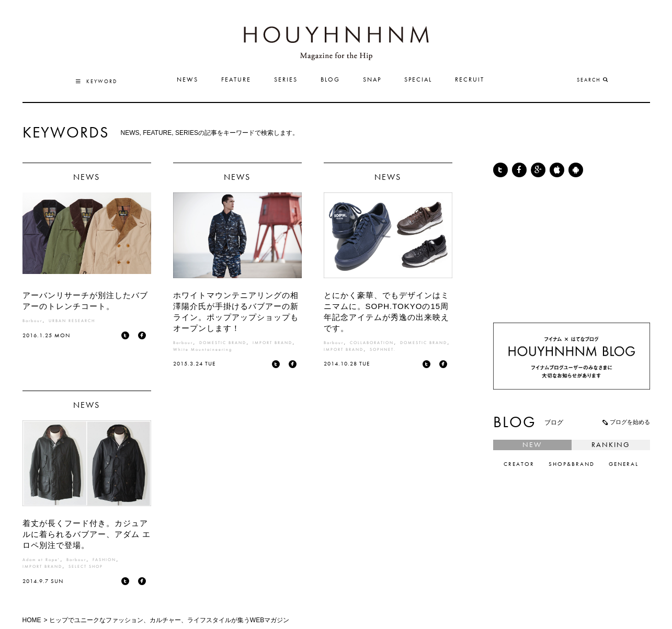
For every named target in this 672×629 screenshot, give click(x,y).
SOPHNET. (383, 350)
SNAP (372, 80)
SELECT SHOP (86, 567)
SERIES (286, 80)
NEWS (187, 80)
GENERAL (624, 465)
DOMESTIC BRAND (223, 343)
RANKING (611, 445)
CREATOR (519, 465)
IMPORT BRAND (272, 343)
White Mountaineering (203, 350)
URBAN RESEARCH (72, 321)
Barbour (32, 321)
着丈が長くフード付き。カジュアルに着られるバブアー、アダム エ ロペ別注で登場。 (87, 534)
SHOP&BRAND (572, 465)
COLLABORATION (372, 343)
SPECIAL (418, 80)
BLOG (330, 80)
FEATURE (236, 80)
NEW (532, 445)
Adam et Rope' (41, 560)
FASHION (104, 560)
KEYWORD (96, 82)
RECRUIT (470, 80)
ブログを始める (625, 422)
